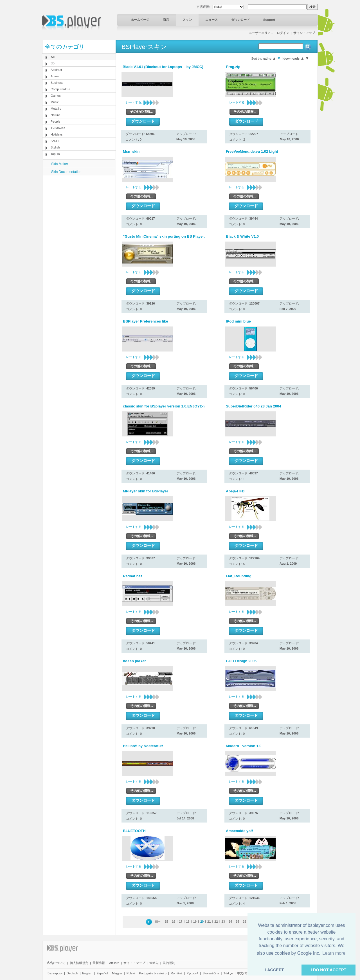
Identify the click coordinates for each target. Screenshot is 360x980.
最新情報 (99, 963)
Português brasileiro (153, 973)
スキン (187, 20)
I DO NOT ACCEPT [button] (329, 970)
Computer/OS (60, 89)
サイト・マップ (134, 963)
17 (181, 922)
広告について (56, 963)
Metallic (56, 109)
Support (269, 20)
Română (177, 973)
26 (244, 922)
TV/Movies (58, 128)
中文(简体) (244, 973)
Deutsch (72, 973)
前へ (158, 922)
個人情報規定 (79, 963)
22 (216, 922)
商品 (166, 20)
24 (230, 922)
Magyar (117, 973)
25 (237, 922)
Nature (55, 115)
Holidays (57, 134)
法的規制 (169, 963)
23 (223, 922)
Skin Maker (60, 164)
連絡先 (154, 963)
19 (195, 922)
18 (188, 922)
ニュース (211, 20)
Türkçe (228, 973)
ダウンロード (240, 20)
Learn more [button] (334, 953)
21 (209, 922)
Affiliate (114, 963)
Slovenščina (211, 973)
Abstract (56, 70)
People (55, 121)
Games (56, 96)
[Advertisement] (79, 211)
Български (55, 973)
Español (102, 973)
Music (55, 102)
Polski (131, 973)
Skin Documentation (66, 172)
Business (57, 83)
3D (53, 63)
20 (202, 922)
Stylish (55, 147)
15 (166, 922)
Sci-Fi (55, 141)
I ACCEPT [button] (275, 970)
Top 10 (55, 154)
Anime (55, 76)
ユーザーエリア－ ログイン (269, 33)
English (87, 973)
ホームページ (140, 20)
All (53, 57)
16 (174, 922)
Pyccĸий (193, 973)
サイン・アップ (304, 33)
